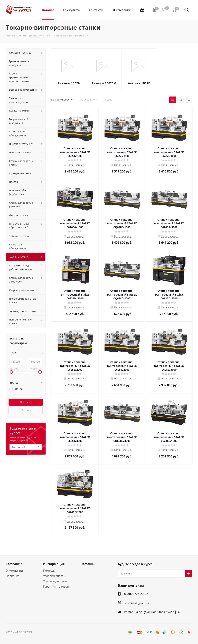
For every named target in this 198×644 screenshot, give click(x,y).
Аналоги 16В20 (69, 83)
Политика (13, 576)
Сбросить (26, 410)
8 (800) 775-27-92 (136, 594)
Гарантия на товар (56, 586)
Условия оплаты (54, 576)
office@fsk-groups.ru (138, 603)
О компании (14, 570)
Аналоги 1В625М (104, 83)
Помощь (49, 570)
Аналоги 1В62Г (139, 83)
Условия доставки (56, 581)
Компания (14, 564)
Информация (54, 564)
